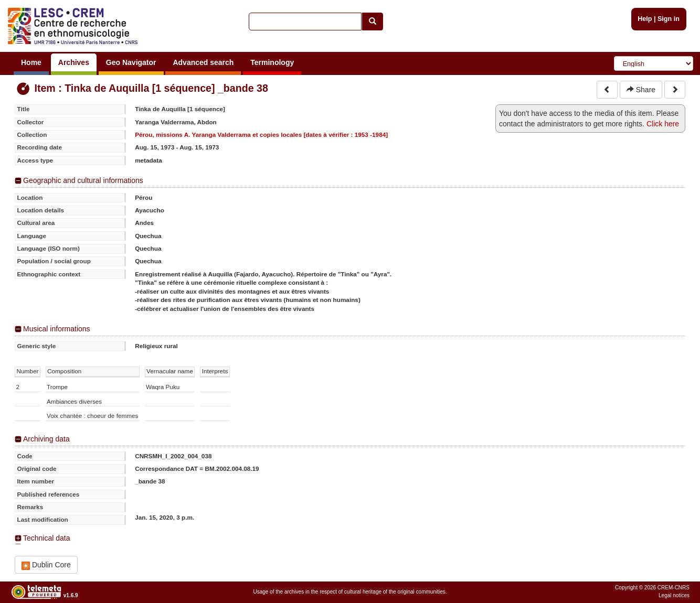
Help (645, 19)
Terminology (272, 62)
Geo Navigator (131, 62)
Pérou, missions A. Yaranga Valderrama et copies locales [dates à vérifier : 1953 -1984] (261, 134)
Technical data (47, 538)
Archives (74, 62)
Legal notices (674, 595)
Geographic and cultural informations (83, 180)
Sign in (669, 19)
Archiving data (46, 439)
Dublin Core (46, 565)
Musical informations (57, 329)
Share (641, 90)
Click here (663, 124)
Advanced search (203, 62)
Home (31, 62)
